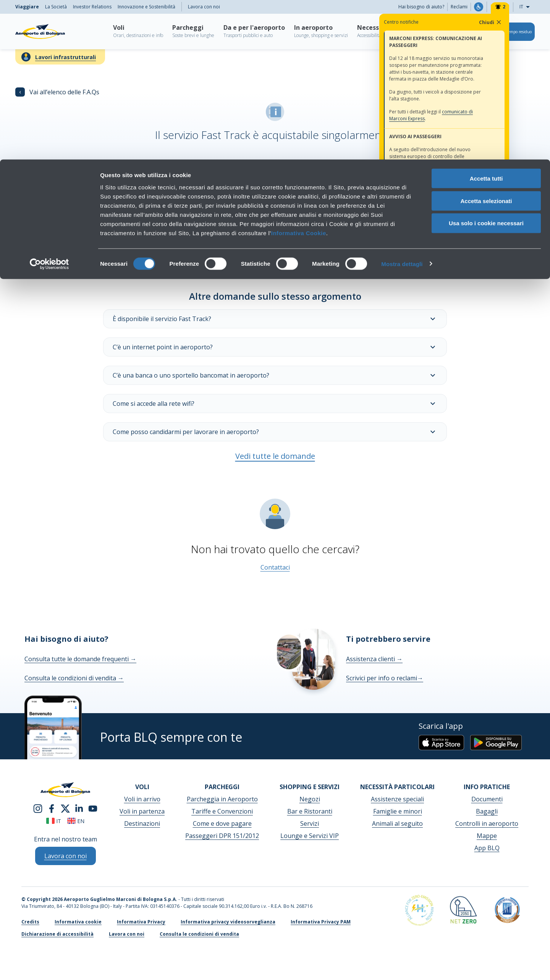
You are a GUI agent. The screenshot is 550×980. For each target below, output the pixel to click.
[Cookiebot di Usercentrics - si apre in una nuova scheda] (49, 105)
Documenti (487, 799)
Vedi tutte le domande (275, 456)
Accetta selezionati (486, 41)
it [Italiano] (54, 821)
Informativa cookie (78, 922)
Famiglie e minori (398, 811)
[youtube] (93, 808)
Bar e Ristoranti (310, 811)
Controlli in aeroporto (487, 823)
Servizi (310, 823)
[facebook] (52, 808)
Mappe (487, 836)
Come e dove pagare (222, 823)
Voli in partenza (142, 811)
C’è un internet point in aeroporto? (275, 347)
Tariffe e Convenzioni (222, 811)
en (76, 821)
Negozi (310, 799)
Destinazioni (142, 823)
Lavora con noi (127, 934)
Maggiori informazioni (143, 222)
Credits (30, 922)
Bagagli (487, 811)
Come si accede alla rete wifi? (275, 404)
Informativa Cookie (299, 73)
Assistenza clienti (374, 659)
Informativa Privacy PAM (321, 922)
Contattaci (275, 567)
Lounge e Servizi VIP (310, 836)
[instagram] (38, 808)
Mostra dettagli (402, 104)
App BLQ (487, 848)
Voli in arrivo (142, 799)
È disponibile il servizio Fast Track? (275, 319)
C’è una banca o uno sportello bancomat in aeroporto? (275, 375)
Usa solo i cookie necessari (486, 64)
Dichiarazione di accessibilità (57, 934)
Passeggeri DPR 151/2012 (222, 836)
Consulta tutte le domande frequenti (80, 659)
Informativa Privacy (141, 922)
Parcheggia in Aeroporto (222, 799)
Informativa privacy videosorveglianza (228, 922)
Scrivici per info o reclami (385, 678)
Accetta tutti (486, 19)
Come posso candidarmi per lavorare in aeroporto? (275, 432)
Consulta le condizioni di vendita (74, 678)
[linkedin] (79, 808)
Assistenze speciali (397, 799)
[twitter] (65, 808)
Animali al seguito (397, 823)
